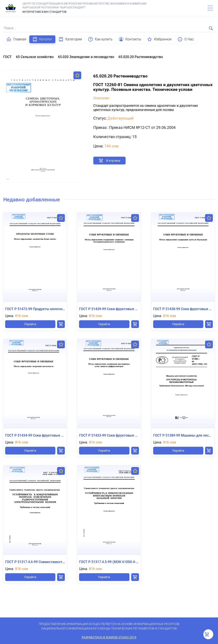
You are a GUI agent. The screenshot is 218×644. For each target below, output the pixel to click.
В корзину (113, 161)
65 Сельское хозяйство (35, 57)
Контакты (130, 39)
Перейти (30, 324)
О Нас (186, 39)
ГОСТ (7, 57)
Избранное (159, 39)
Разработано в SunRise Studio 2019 (109, 637)
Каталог (42, 39)
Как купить (100, 39)
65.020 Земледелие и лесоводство (86, 57)
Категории (70, 39)
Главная (16, 39)
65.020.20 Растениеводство (141, 57)
